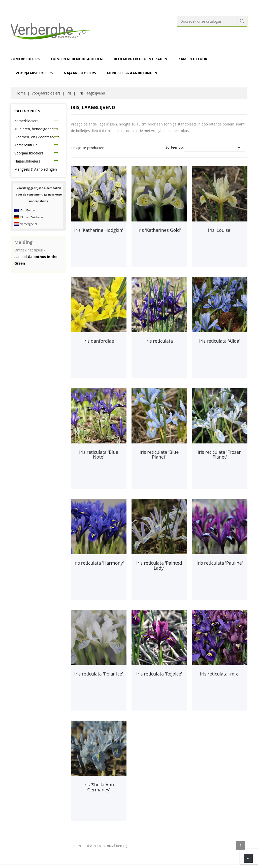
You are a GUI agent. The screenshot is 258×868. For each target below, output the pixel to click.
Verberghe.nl (29, 224)
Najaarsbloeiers (80, 73)
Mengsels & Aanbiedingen (132, 73)
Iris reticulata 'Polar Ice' (99, 674)
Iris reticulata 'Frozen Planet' (220, 455)
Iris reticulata (159, 341)
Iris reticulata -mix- (220, 674)
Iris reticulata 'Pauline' (220, 563)
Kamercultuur (193, 59)
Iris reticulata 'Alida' (220, 341)
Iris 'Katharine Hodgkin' (99, 230)
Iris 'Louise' (220, 230)
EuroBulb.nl (28, 210)
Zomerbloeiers (25, 59)
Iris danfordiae (99, 341)
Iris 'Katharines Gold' (159, 230)
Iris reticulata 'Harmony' (99, 563)
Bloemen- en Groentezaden (140, 59)
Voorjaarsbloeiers (34, 73)
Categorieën (27, 111)
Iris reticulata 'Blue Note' (99, 455)
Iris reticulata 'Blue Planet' (159, 455)
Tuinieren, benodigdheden (77, 59)
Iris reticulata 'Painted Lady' (159, 565)
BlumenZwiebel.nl (32, 217)
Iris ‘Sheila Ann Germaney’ (99, 787)
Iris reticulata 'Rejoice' (159, 674)
